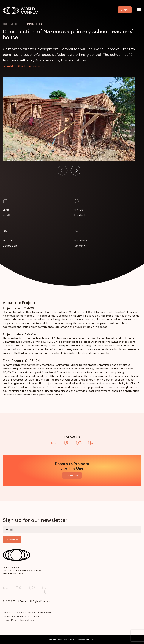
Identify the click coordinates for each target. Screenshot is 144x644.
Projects (35, 24)
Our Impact (11, 24)
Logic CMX (89, 639)
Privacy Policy (10, 620)
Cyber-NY (71, 639)
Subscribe (12, 540)
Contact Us (9, 616)
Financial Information (28, 616)
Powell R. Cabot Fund (40, 613)
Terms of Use (27, 620)
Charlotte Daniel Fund (14, 613)
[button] (75, 171)
